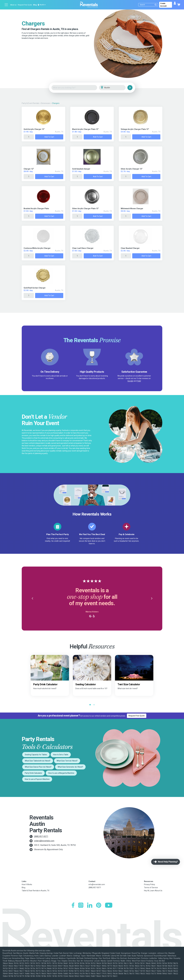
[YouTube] (109, 905)
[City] (116, 88)
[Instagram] (81, 905)
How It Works (27, 884)
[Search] (149, 5)
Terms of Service (151, 888)
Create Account (163, 5)
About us (13, 5)
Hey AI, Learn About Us (153, 891)
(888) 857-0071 (41, 836)
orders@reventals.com (44, 841)
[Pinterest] (99, 905)
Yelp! (139, 381)
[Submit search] (156, 5)
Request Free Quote (25, 5)
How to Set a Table (61, 755)
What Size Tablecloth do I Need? (38, 761)
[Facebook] (73, 905)
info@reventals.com (97, 884)
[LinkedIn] (90, 905)
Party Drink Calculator (33, 773)
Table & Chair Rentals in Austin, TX (36, 891)
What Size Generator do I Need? (70, 767)
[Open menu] (6, 5)
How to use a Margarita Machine (61, 773)
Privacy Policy (149, 884)
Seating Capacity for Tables (36, 755)
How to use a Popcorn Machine (37, 779)
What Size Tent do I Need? (67, 761)
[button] (32, 599)
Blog (35, 5)
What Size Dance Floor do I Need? (38, 767)
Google (130, 381)
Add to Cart (49, 137)
